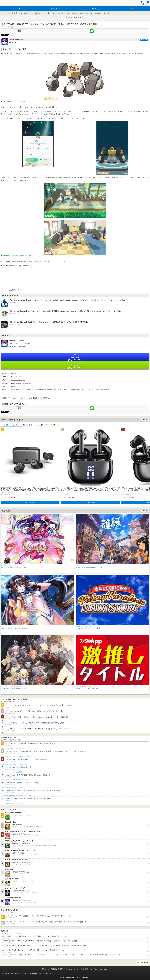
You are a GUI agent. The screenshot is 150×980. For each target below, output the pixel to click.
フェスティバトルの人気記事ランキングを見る (14, 764)
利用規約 (54, 969)
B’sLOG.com (104, 969)
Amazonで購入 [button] (30, 502)
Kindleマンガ (28, 425)
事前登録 (69, 18)
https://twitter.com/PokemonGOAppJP (21, 383)
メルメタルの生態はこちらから (13, 290)
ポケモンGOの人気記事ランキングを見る (13, 803)
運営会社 (61, 969)
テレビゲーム (55, 425)
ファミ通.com (94, 969)
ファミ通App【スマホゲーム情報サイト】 (20, 13)
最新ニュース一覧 (40, 13)
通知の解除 (84, 969)
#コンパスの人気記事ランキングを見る (12, 748)
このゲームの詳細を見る (19, 347)
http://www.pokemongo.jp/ (18, 380)
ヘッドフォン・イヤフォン (11, 425)
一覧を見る (145, 420)
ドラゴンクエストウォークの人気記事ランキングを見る (17, 756)
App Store (75, 357)
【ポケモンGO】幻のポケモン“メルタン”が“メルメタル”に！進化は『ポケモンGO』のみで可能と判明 (78, 13)
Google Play (75, 365)
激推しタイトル (79, 18)
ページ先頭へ (144, 962)
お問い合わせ (45, 969)
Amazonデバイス (41, 425)
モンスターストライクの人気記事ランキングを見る (16, 780)
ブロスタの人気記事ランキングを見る (12, 788)
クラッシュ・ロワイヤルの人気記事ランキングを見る (16, 772)
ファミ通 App (8, 3)
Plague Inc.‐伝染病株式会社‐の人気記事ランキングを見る (17, 796)
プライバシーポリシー (72, 969)
